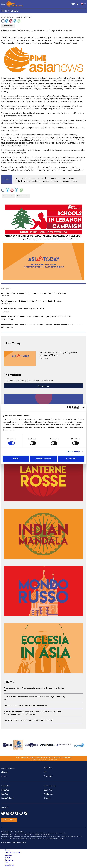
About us (5, 772)
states (34, 178)
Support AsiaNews (8, 768)
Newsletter (48, 776)
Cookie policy (15, 842)
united (25, 178)
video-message (57, 83)
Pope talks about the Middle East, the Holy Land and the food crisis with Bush (34, 293)
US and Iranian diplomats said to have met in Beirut (23, 309)
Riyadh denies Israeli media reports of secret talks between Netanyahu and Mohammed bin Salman (42, 324)
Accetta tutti (71, 459)
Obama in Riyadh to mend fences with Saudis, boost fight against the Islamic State (36, 316)
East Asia (5, 794)
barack (44, 178)
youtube (66, 181)
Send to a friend (8, 26)
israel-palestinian (21, 181)
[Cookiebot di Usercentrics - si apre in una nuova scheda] (69, 408)
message (46, 181)
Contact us (48, 768)
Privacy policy (6, 842)
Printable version (23, 196)
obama (53, 178)
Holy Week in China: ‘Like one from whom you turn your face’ (28, 720)
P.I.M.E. (4, 776)
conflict (35, 181)
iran (16, 178)
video (56, 181)
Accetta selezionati (43, 459)
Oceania (47, 798)
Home (7, 850)
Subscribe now (44, 386)
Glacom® (23, 842)
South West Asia (7, 798)
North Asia (5, 790)
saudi (63, 178)
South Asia (48, 790)
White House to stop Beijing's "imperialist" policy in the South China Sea (31, 301)
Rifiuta (16, 459)
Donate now (9, 820)
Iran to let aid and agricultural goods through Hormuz (26, 705)
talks (75, 181)
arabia (72, 178)
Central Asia (6, 786)
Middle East (48, 794)
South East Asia (50, 786)
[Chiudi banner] (84, 408)
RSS (45, 772)
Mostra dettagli (74, 452)
